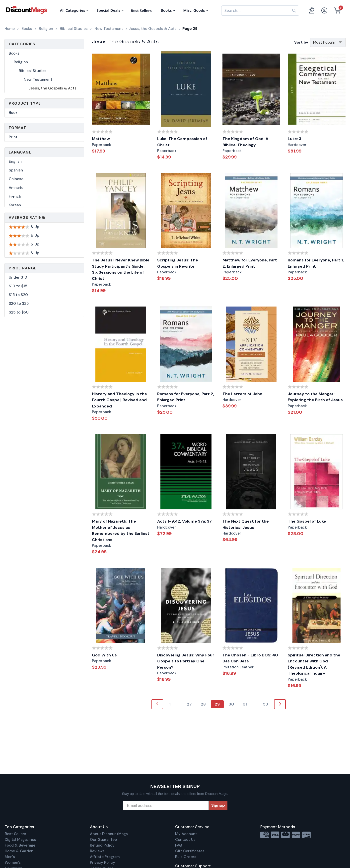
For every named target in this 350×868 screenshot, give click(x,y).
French (15, 196)
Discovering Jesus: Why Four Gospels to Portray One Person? (186, 661)
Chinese (16, 179)
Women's (13, 863)
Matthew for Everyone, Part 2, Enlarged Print (250, 263)
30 (231, 704)
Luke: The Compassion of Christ (182, 142)
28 (203, 704)
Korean (15, 205)
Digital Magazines (20, 840)
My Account (186, 834)
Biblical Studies (33, 71)
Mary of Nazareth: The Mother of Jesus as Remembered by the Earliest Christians (121, 530)
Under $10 (18, 277)
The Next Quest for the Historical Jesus (246, 524)
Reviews (97, 851)
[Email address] (166, 805)
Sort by (301, 42)
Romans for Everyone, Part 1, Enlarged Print (316, 263)
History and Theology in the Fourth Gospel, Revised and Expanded (119, 400)
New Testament (38, 79)
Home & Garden (19, 851)
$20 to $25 (19, 304)
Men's (10, 857)
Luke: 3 (294, 139)
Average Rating (27, 218)
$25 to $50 (19, 312)
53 (266, 704)
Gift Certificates (190, 851)
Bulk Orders (186, 857)
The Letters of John (242, 394)
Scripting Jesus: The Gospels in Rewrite (178, 263)
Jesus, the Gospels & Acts (53, 88)
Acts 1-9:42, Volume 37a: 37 (184, 521)
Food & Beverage (20, 845)
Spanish (16, 170)
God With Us (104, 655)
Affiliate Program (105, 857)
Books (14, 53)
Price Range (23, 268)
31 (245, 704)
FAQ (179, 845)
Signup (218, 805)
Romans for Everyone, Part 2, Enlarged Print (186, 397)
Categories (22, 44)
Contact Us (185, 840)
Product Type (25, 103)
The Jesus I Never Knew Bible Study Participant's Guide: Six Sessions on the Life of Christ (121, 269)
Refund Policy (102, 845)
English (15, 161)
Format (17, 128)
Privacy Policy (103, 863)
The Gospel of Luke (307, 521)
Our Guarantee (103, 840)
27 (189, 704)
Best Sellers (15, 834)
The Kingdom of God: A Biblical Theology (245, 142)
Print (13, 137)
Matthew (101, 139)
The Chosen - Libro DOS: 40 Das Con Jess (250, 658)
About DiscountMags (109, 834)
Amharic (16, 188)
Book (13, 113)
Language (20, 152)
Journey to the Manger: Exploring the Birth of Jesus (315, 397)
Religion (21, 62)
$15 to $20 (18, 295)
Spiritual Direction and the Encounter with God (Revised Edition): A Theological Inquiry (314, 664)
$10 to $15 (18, 286)
